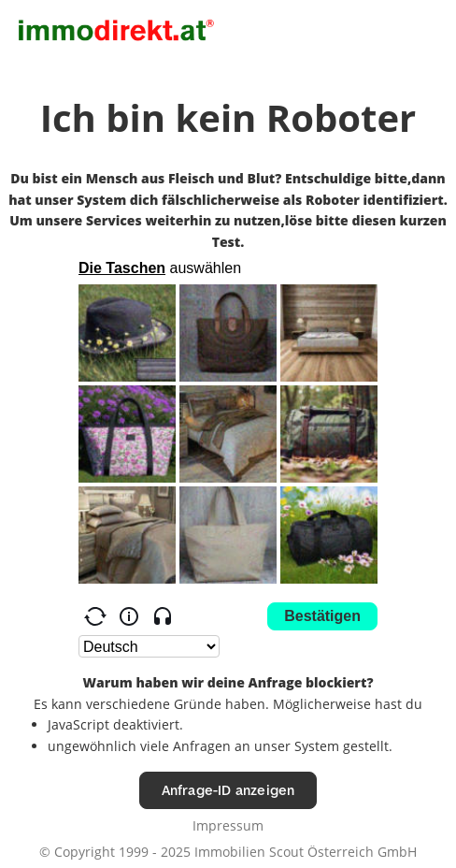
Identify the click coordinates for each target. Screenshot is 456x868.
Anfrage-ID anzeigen (228, 790)
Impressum (228, 825)
